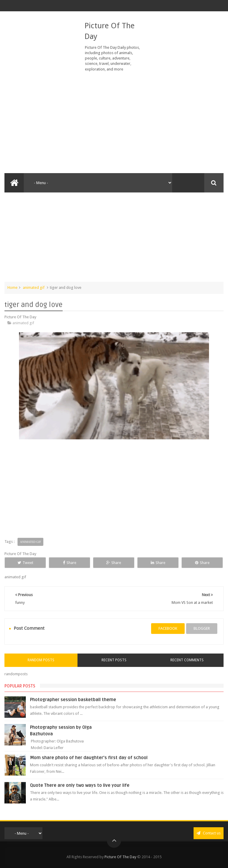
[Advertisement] (114, 123)
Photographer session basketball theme (73, 700)
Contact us (209, 833)
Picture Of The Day (120, 857)
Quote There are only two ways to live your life (80, 785)
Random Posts (41, 660)
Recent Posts (114, 660)
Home (12, 287)
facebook (168, 628)
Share (70, 563)
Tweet (25, 563)
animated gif (34, 287)
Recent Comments (187, 660)
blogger (202, 628)
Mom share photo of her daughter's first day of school (89, 758)
